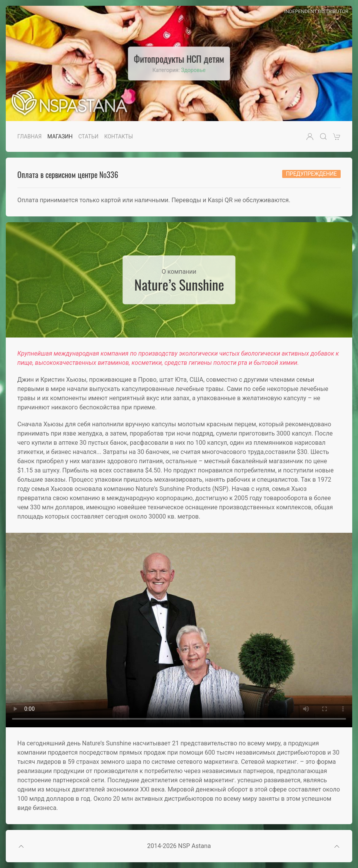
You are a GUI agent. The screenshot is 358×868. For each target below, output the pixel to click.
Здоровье (193, 70)
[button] (310, 136)
